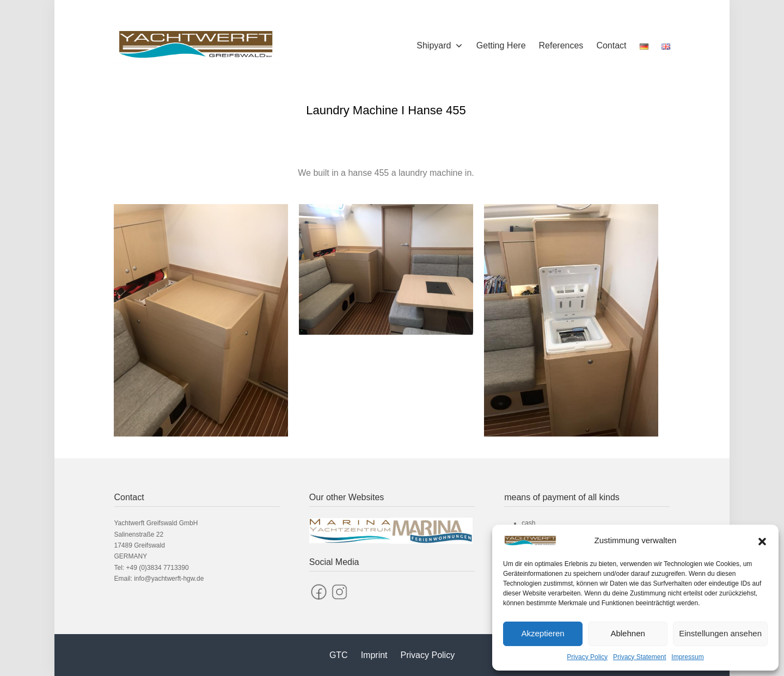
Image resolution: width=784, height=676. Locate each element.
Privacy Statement (639, 657)
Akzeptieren (543, 633)
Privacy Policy (587, 657)
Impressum (687, 657)
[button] (762, 540)
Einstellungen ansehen (720, 633)
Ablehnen (627, 633)
